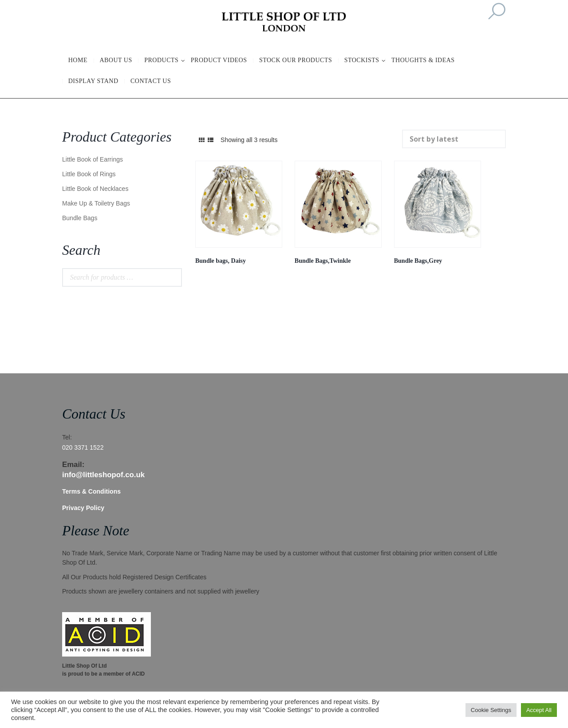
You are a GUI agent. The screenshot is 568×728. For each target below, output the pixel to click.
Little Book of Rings (89, 174)
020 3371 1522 (83, 447)
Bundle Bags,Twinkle (323, 261)
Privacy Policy (83, 508)
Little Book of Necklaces (95, 189)
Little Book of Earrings (93, 159)
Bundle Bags (80, 218)
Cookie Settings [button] (491, 710)
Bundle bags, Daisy (221, 261)
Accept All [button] (539, 710)
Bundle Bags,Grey (418, 261)
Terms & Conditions (91, 491)
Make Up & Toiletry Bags (96, 203)
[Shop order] (454, 139)
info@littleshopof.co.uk (103, 475)
